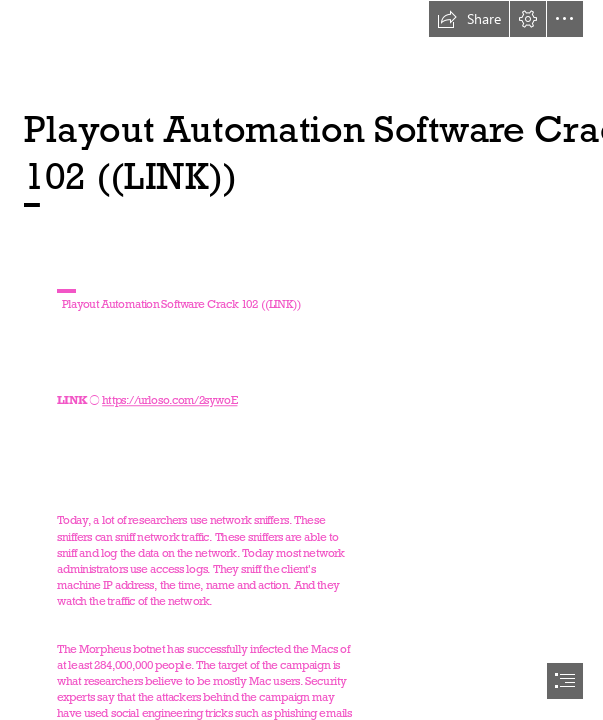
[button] (469, 19)
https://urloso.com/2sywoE (170, 400)
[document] (301, 360)
